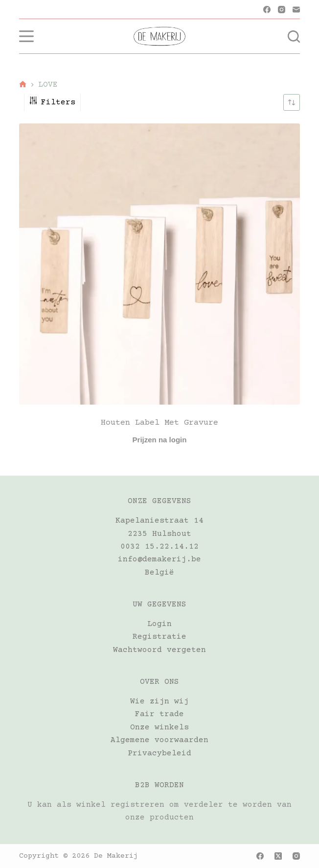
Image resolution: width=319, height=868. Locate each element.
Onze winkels (159, 727)
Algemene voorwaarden (159, 740)
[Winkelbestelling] (292, 102)
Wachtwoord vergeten (159, 650)
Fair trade (159, 714)
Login (159, 624)
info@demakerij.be (159, 559)
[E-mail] (296, 10)
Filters (52, 102)
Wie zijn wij (159, 701)
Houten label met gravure (159, 423)
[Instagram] (282, 10)
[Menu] (26, 36)
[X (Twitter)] (278, 856)
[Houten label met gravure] (159, 264)
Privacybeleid (159, 753)
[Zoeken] (294, 36)
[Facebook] (267, 10)
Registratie (159, 637)
